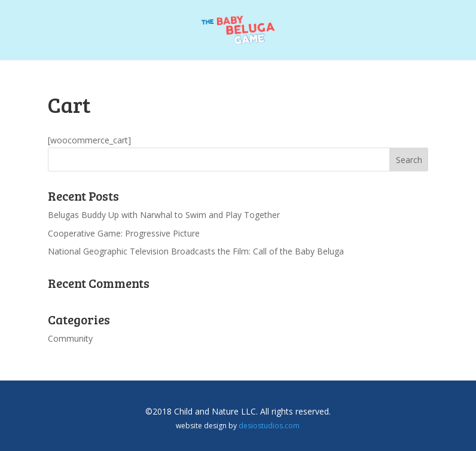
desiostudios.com (269, 426)
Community (70, 338)
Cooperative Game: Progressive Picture (124, 233)
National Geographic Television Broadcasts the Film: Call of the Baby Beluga (196, 251)
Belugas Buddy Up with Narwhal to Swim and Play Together (164, 215)
